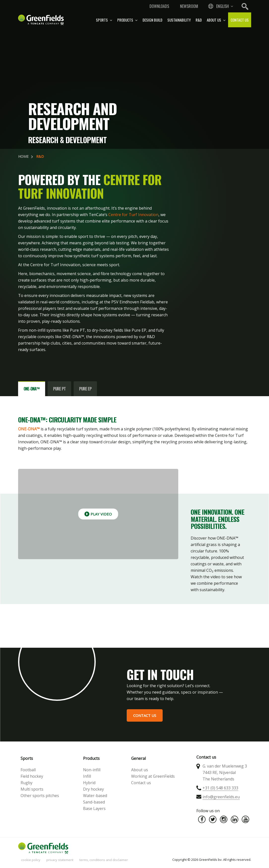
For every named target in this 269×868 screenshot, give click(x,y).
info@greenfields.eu (221, 797)
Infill (87, 776)
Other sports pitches (40, 796)
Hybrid (89, 783)
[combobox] (220, 6)
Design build (152, 20)
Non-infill (92, 770)
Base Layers (94, 808)
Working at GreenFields (153, 776)
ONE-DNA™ (29, 429)
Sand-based (94, 802)
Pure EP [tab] (85, 389)
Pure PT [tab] (59, 389)
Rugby (27, 783)
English (223, 6)
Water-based (95, 796)
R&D (199, 20)
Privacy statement (60, 860)
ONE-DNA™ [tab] (32, 389)
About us (216, 20)
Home (23, 156)
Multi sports (32, 789)
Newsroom (189, 6)
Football (28, 770)
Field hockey (32, 776)
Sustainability (179, 20)
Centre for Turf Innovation (133, 215)
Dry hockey (93, 789)
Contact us (240, 20)
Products (127, 20)
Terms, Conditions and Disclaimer (104, 860)
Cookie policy (31, 860)
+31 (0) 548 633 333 (220, 788)
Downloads (159, 6)
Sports (104, 20)
